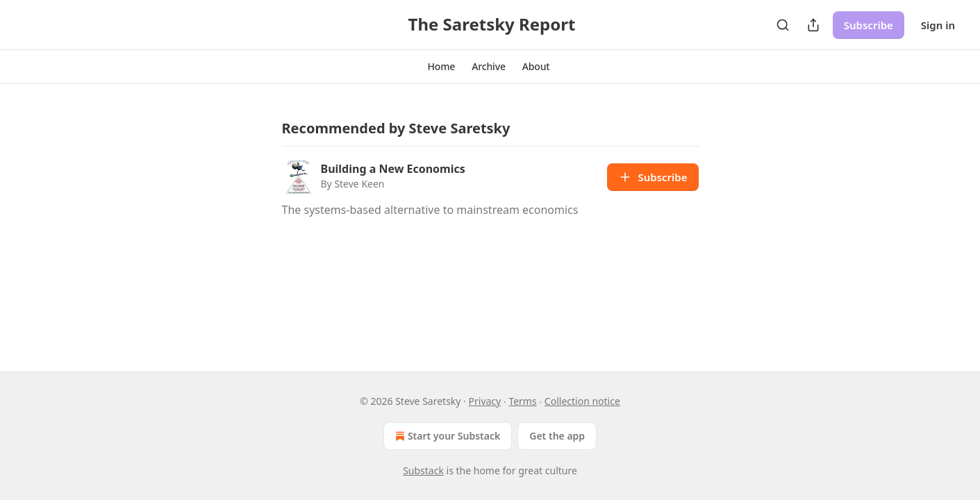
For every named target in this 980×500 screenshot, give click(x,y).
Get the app (557, 436)
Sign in (938, 25)
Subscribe (869, 25)
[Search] (783, 25)
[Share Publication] (813, 25)
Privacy (485, 401)
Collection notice (582, 401)
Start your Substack (446, 436)
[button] (441, 67)
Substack (423, 470)
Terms (522, 401)
